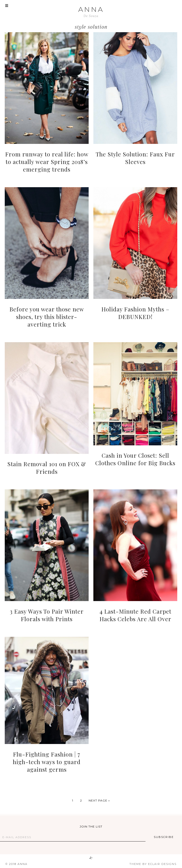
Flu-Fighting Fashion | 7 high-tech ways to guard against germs (47, 762)
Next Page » (99, 800)
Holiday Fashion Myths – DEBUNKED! (135, 313)
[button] (7, 6)
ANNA (91, 9)
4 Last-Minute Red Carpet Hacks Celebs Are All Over (135, 615)
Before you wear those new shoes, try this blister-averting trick (47, 317)
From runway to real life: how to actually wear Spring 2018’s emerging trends (47, 162)
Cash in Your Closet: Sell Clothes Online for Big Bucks (135, 459)
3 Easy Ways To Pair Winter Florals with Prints (47, 615)
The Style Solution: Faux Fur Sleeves (135, 158)
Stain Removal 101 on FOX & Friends (47, 468)
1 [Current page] (73, 800)
